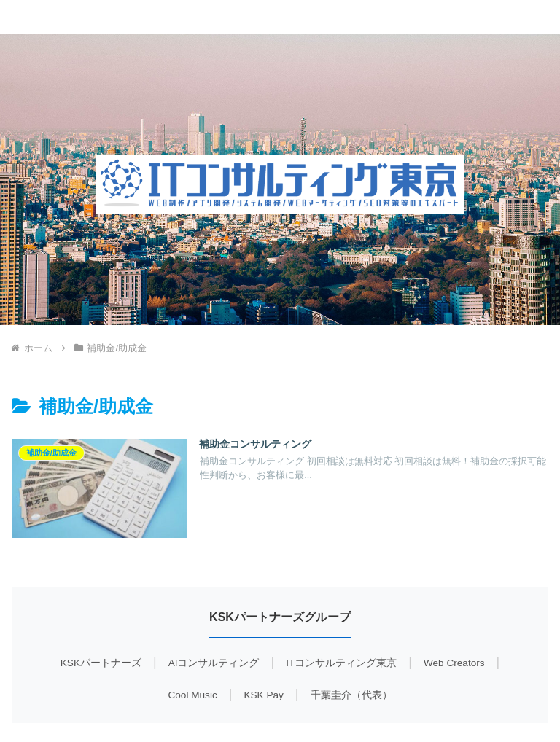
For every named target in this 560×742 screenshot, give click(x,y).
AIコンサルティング (214, 663)
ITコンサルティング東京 (341, 663)
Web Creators (454, 663)
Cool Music (192, 695)
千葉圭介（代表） (351, 695)
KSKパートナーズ (101, 663)
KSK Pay (263, 695)
